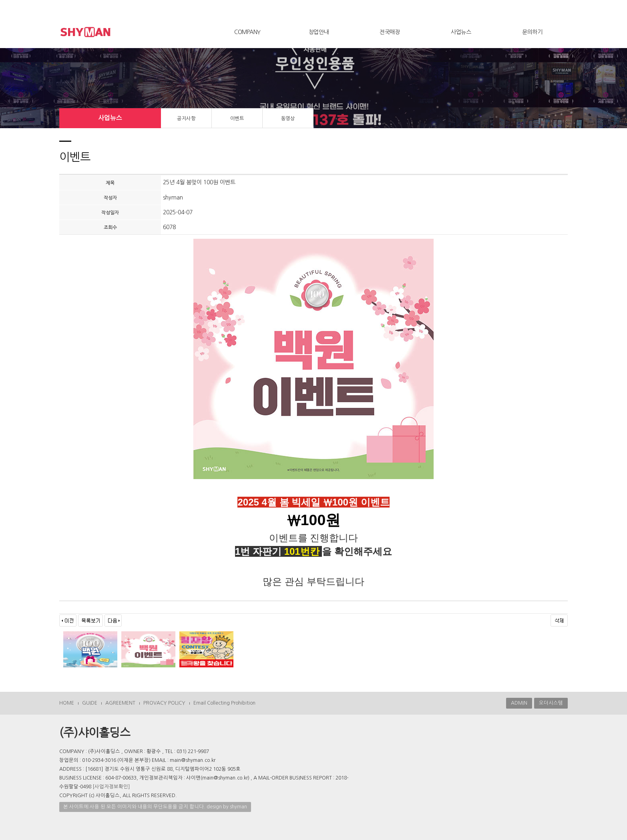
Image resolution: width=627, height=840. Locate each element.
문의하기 (532, 32)
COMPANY (247, 32)
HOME (67, 703)
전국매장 (390, 32)
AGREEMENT (120, 703)
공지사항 (186, 119)
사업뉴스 (461, 32)
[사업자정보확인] (111, 787)
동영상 (288, 119)
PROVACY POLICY (164, 703)
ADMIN (519, 703)
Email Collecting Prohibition (224, 703)
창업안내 (319, 32)
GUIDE (90, 703)
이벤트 (237, 119)
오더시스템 (551, 703)
